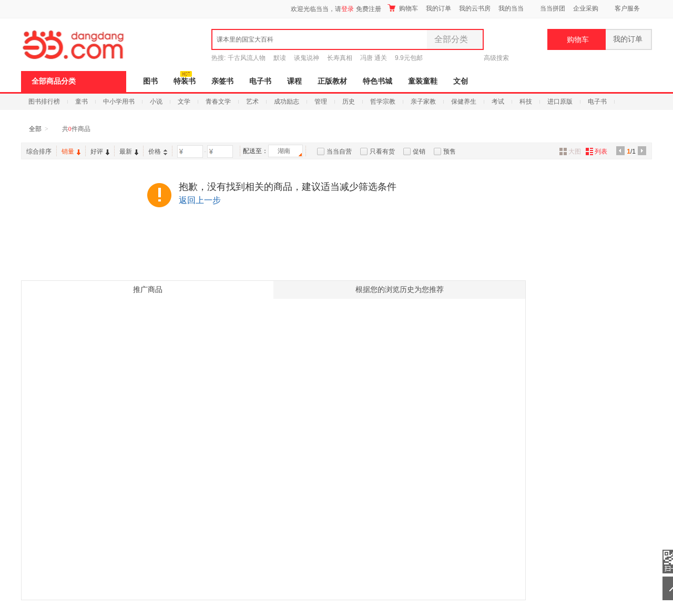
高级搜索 (496, 58)
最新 (129, 152)
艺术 (252, 102)
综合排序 (39, 152)
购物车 (403, 8)
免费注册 (369, 9)
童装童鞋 (423, 81)
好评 (100, 152)
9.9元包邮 (409, 58)
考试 (498, 102)
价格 (158, 152)
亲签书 (222, 81)
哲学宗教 (383, 102)
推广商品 (148, 290)
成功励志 (287, 102)
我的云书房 (475, 8)
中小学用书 (119, 102)
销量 (71, 152)
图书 (150, 81)
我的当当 (511, 8)
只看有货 (382, 152)
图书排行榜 (44, 102)
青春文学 (218, 102)
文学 (184, 102)
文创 (461, 81)
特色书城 (378, 81)
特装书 (185, 81)
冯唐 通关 (374, 58)
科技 (526, 102)
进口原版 (560, 102)
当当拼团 (553, 8)
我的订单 (439, 8)
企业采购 (586, 8)
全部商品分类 (54, 81)
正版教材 (332, 81)
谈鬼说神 (307, 58)
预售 (450, 152)
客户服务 (627, 8)
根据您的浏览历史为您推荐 (400, 290)
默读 (280, 58)
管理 (321, 102)
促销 (419, 152)
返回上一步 (200, 200)
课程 (294, 81)
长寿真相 (340, 58)
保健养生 (464, 102)
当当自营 (339, 152)
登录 (348, 9)
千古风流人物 (247, 58)
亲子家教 (423, 102)
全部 (35, 129)
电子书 (260, 81)
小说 (156, 102)
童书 (81, 102)
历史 (349, 102)
